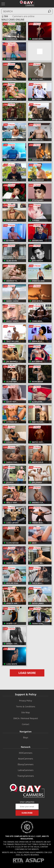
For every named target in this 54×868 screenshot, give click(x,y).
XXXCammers (26, 753)
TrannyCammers (26, 776)
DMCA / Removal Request (26, 718)
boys (26, 737)
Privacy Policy (26, 701)
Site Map (26, 712)
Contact (26, 724)
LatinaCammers (26, 770)
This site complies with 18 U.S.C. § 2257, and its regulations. (27, 837)
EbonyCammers (26, 764)
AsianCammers (26, 759)
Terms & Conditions (26, 707)
